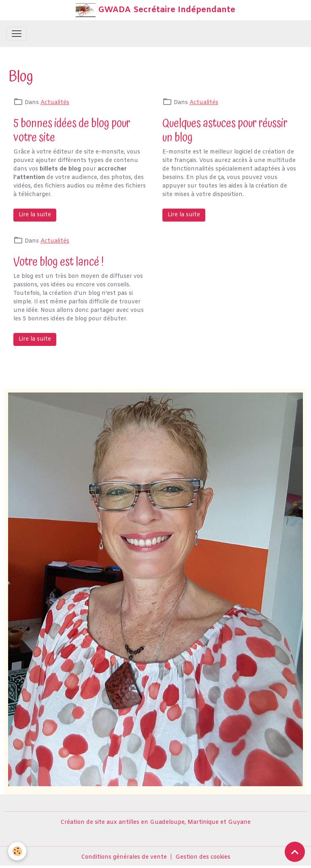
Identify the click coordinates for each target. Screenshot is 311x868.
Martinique (203, 822)
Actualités (55, 103)
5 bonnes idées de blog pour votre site (72, 130)
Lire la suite (35, 215)
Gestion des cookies (203, 857)
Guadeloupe (167, 822)
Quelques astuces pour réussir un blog (225, 130)
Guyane (239, 822)
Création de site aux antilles (100, 822)
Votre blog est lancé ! (59, 262)
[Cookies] (17, 851)
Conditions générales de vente (124, 857)
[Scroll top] (295, 852)
